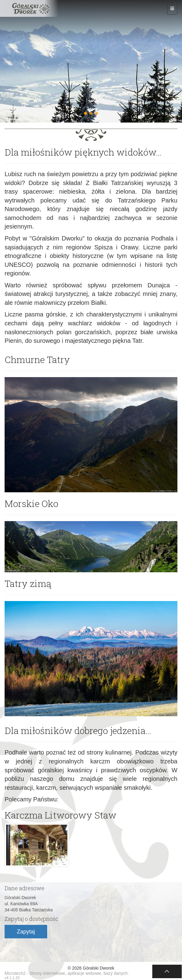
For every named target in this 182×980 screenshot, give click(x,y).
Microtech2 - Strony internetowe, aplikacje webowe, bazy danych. (67, 973)
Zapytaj (26, 932)
